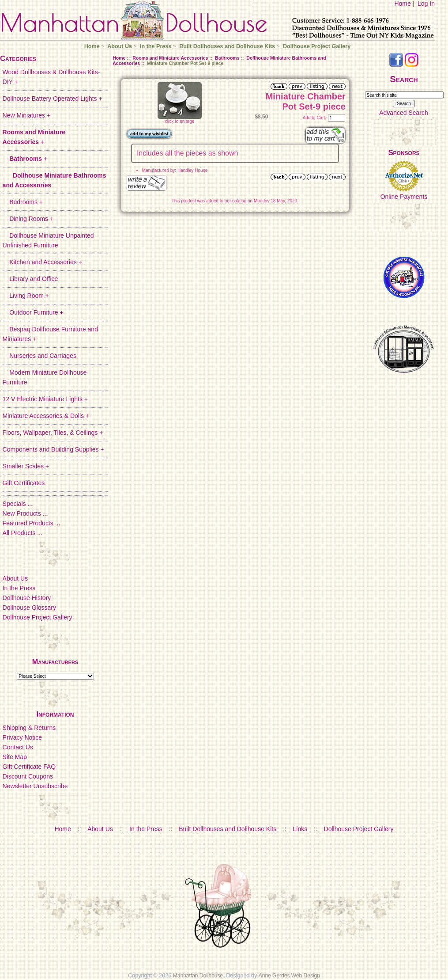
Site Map (15, 757)
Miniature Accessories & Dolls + (46, 416)
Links (300, 829)
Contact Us (18, 747)
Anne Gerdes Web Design (289, 976)
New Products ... (25, 513)
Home (402, 4)
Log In (426, 4)
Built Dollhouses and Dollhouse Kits (227, 46)
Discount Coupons (28, 776)
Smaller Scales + (26, 466)
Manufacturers (55, 662)
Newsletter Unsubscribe (35, 786)
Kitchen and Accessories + (42, 262)
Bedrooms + (23, 202)
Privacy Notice (22, 737)
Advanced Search (404, 113)
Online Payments (404, 197)
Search (404, 79)
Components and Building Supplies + (53, 449)
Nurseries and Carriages (40, 356)
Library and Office (30, 279)
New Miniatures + (27, 115)
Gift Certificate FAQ (29, 767)
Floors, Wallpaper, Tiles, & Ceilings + (53, 433)
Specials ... (18, 504)
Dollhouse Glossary (29, 608)
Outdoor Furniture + (33, 312)
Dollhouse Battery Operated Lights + (53, 99)
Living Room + (26, 296)
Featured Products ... (32, 523)
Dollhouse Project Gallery (317, 46)
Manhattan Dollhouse (198, 976)
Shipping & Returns (29, 728)
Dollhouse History (27, 598)
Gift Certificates (24, 483)
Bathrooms (227, 58)
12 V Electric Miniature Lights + (45, 399)
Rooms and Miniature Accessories (170, 58)
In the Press (156, 46)
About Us (120, 46)
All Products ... (23, 533)
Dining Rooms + (28, 219)
